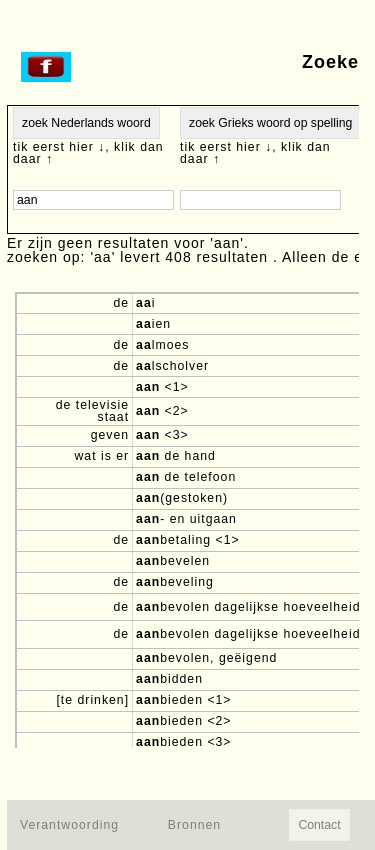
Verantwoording (69, 825)
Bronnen (194, 825)
